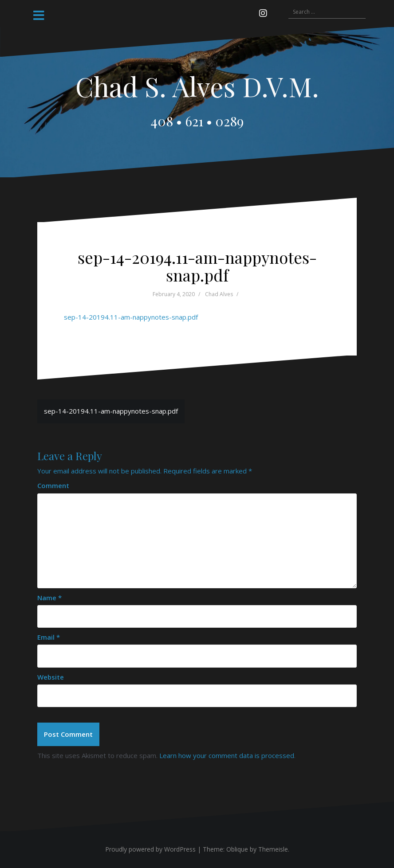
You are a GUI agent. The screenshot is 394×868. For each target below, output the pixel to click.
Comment (53, 485)
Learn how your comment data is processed (227, 755)
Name (49, 598)
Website (51, 677)
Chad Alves (219, 294)
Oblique (237, 849)
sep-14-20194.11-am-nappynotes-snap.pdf (131, 317)
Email (49, 637)
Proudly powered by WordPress (150, 849)
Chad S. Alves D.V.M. (197, 86)
